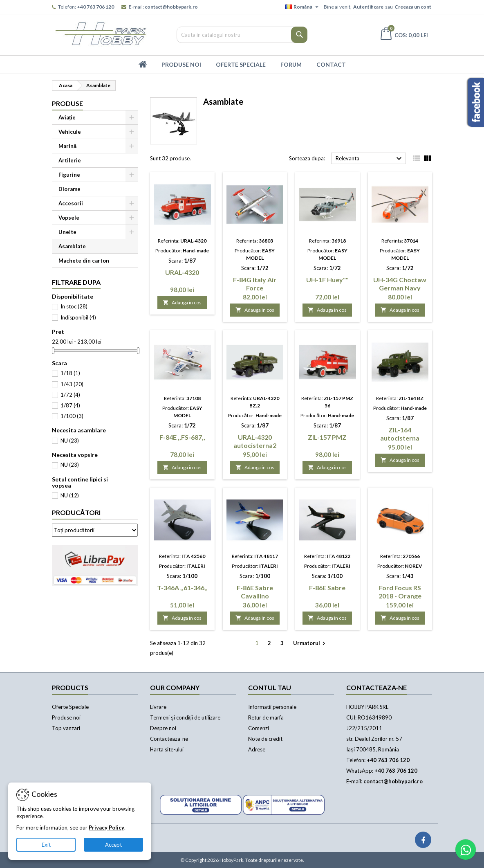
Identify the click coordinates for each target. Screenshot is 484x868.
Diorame (69, 189)
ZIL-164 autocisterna (400, 434)
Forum (291, 64)
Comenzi (259, 728)
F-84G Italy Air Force (255, 284)
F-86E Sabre (327, 588)
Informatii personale (272, 707)
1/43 (72, 384)
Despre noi (163, 728)
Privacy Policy (106, 828)
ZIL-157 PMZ (327, 437)
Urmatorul (310, 644)
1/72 (70, 395)
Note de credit (265, 739)
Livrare (158, 707)
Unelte (67, 232)
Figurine (69, 175)
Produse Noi (181, 64)
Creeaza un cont (413, 7)
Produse (67, 103)
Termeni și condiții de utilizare (185, 717)
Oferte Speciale (241, 64)
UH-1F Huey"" (327, 280)
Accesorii (71, 203)
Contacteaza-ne (169, 739)
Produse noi (66, 717)
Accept (113, 845)
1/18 (70, 373)
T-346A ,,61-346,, (182, 588)
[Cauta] (242, 35)
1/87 (70, 405)
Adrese (257, 749)
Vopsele (69, 218)
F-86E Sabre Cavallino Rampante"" (255, 596)
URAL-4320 (182, 272)
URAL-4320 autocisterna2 (255, 441)
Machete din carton (84, 261)
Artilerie (70, 160)
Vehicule (70, 132)
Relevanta (370, 159)
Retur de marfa (266, 717)
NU (70, 441)
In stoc (74, 306)
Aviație (67, 117)
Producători (76, 512)
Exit (46, 845)
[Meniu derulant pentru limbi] (303, 7)
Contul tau (270, 687)
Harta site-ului (167, 749)
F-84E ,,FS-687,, (182, 437)
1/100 (72, 416)
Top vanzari (66, 728)
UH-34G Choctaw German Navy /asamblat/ (400, 288)
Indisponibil (78, 317)
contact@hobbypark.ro (171, 7)
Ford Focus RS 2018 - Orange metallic (400, 596)
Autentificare (368, 7)
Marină (67, 146)
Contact (331, 64)
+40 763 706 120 (95, 7)
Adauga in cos (182, 302)
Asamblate (72, 246)
